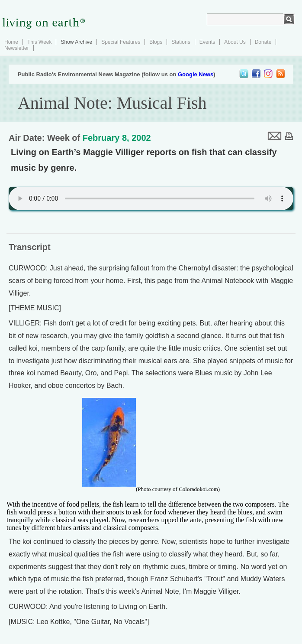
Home (11, 42)
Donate (263, 42)
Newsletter (17, 48)
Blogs (156, 42)
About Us (235, 42)
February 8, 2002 (117, 138)
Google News (196, 74)
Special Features (121, 42)
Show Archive (76, 42)
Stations (181, 42)
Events (207, 42)
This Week (39, 42)
